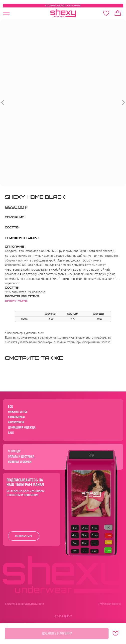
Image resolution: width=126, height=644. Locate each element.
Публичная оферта (110, 604)
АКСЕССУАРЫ (16, 422)
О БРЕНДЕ (14, 451)
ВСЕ (10, 407)
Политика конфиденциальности (24, 604)
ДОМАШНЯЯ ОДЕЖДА (22, 428)
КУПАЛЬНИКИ (16, 417)
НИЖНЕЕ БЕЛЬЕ (18, 412)
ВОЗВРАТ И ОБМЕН (20, 462)
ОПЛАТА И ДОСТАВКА (21, 457)
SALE (11, 433)
